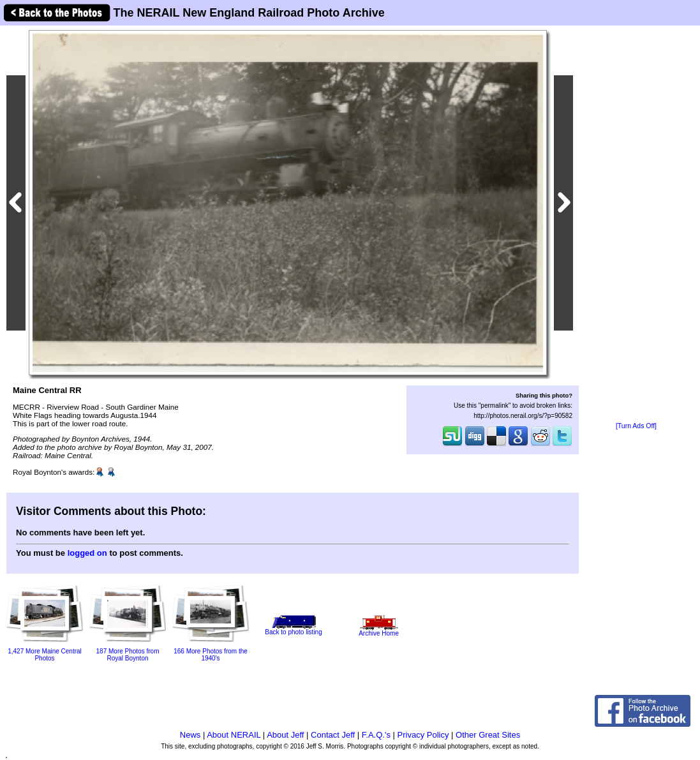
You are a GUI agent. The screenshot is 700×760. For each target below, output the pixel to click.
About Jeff (285, 735)
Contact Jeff (333, 735)
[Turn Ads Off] (636, 426)
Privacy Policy (423, 735)
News (190, 735)
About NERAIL (234, 735)
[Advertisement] (636, 225)
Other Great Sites (488, 735)
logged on (87, 553)
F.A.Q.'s (376, 735)
